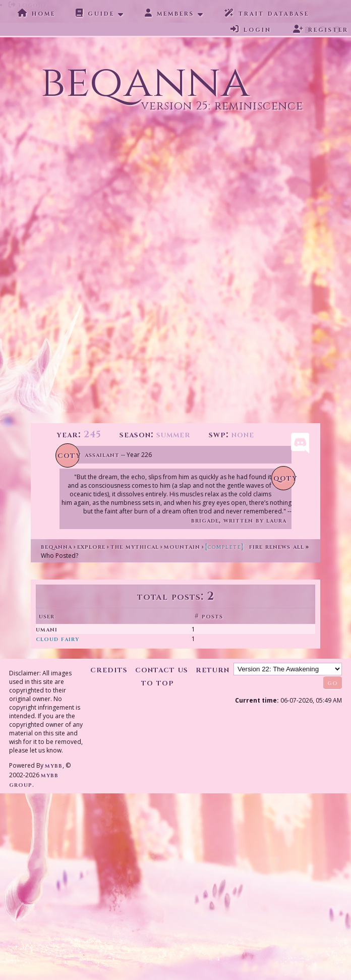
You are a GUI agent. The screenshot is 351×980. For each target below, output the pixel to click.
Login (251, 29)
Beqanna (56, 546)
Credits (109, 670)
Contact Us (162, 670)
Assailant (102, 455)
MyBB (54, 765)
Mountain (182, 546)
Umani (47, 629)
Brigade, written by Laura (239, 520)
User (47, 616)
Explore (91, 546)
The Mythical (135, 546)
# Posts (209, 616)
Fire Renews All (255, 546)
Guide (95, 13)
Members (169, 13)
